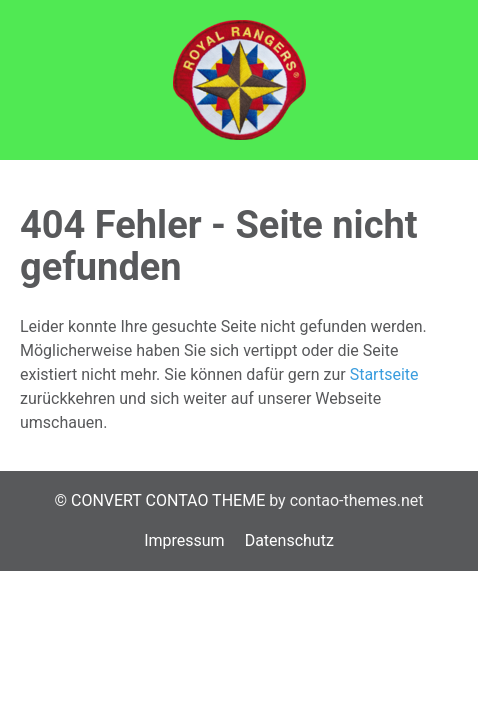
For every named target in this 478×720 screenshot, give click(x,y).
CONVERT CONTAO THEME (168, 500)
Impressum (184, 540)
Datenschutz (289, 540)
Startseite (384, 374)
